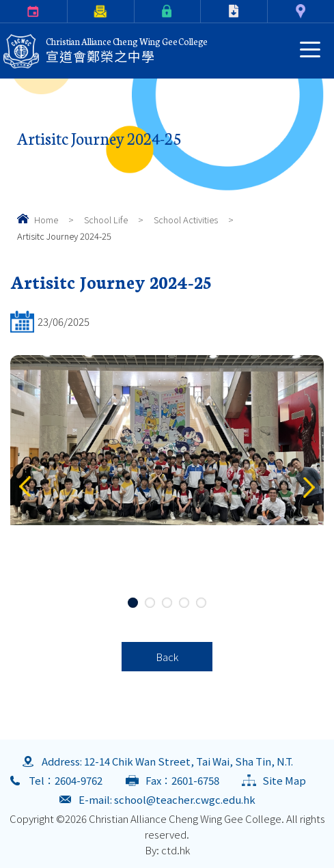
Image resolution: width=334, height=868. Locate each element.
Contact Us (270, 11)
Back (167, 657)
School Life (106, 220)
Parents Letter (70, 11)
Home (46, 220)
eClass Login (137, 11)
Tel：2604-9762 (66, 780)
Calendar (2, 11)
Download (204, 11)
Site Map (284, 780)
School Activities (186, 220)
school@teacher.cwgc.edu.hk (185, 799)
